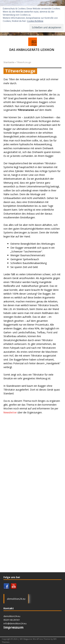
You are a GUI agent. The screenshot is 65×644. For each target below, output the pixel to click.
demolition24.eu (16, 599)
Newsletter (10, 412)
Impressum (13, 627)
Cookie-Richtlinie (35, 21)
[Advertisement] (32, 450)
